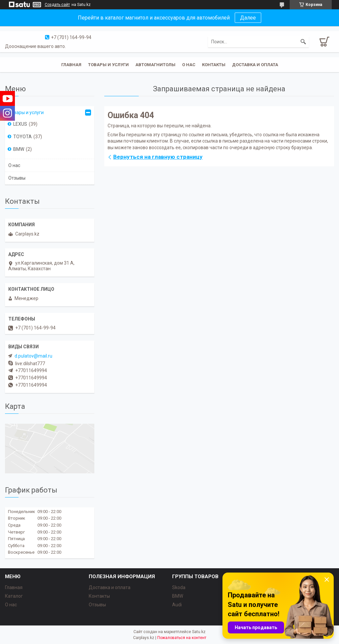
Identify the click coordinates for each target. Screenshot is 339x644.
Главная (71, 65)
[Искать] (303, 42)
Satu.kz (199, 632)
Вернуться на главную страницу (158, 157)
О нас (189, 65)
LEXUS (20, 124)
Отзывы (17, 178)
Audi (177, 605)
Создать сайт (57, 5)
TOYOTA (23, 137)
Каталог (14, 596)
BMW (19, 149)
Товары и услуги (108, 65)
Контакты (214, 65)
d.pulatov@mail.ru (33, 356)
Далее (248, 18)
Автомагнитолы (155, 65)
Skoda (179, 587)
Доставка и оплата (255, 65)
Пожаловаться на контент (182, 638)
